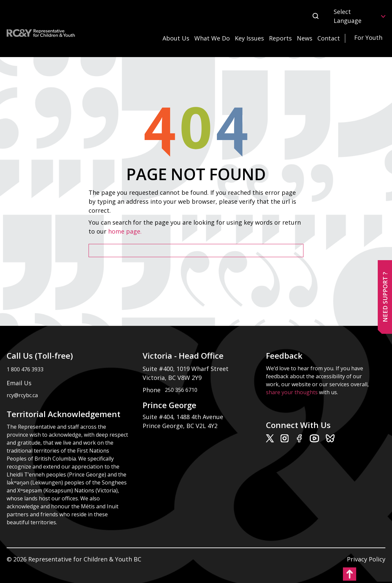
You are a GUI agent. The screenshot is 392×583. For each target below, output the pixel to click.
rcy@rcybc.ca (22, 395)
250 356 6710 (181, 390)
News (305, 38)
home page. (126, 231)
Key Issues (249, 38)
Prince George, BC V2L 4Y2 (180, 426)
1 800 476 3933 (25, 369)
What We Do (212, 38)
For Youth (368, 37)
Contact (329, 38)
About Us (176, 38)
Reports (280, 38)
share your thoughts (292, 392)
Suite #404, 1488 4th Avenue (184, 417)
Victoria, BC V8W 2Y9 (173, 378)
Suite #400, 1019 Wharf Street (187, 369)
